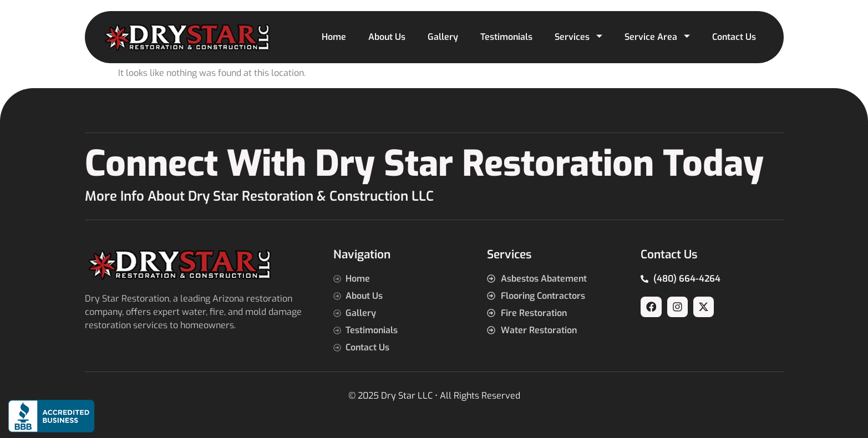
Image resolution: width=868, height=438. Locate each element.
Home (334, 37)
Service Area (657, 37)
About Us (387, 37)
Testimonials (506, 37)
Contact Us (734, 37)
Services (578, 37)
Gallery (443, 37)
